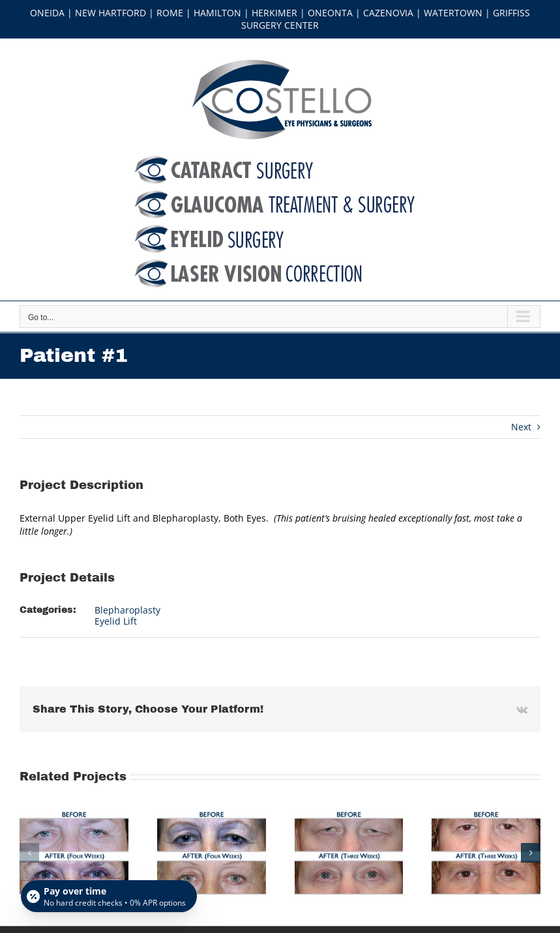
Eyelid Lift (116, 621)
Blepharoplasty (127, 610)
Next (521, 427)
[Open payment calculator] (109, 895)
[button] (29, 853)
